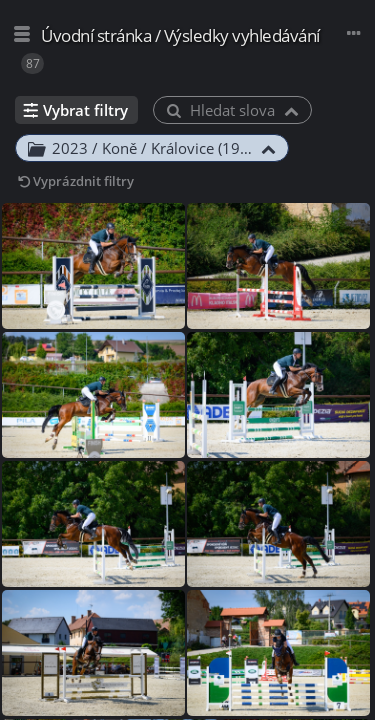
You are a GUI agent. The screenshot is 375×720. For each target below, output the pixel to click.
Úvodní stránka (96, 35)
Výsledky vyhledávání (242, 35)
